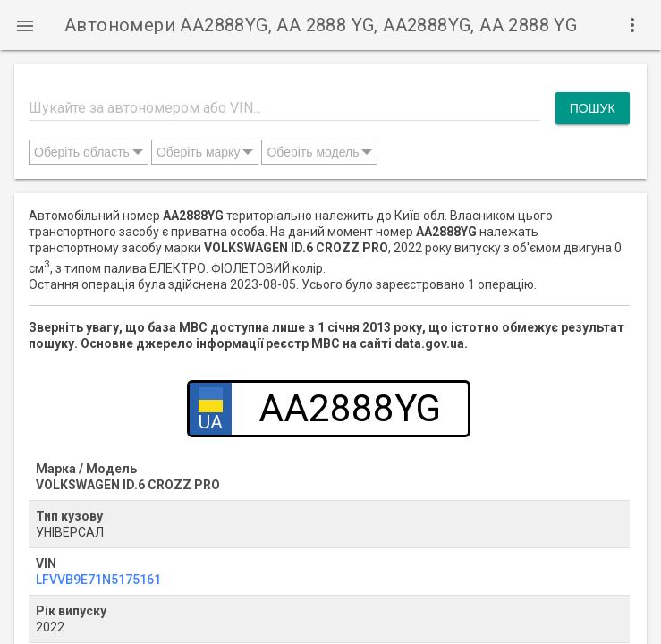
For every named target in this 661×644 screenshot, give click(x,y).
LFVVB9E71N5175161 (98, 580)
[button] (25, 25)
